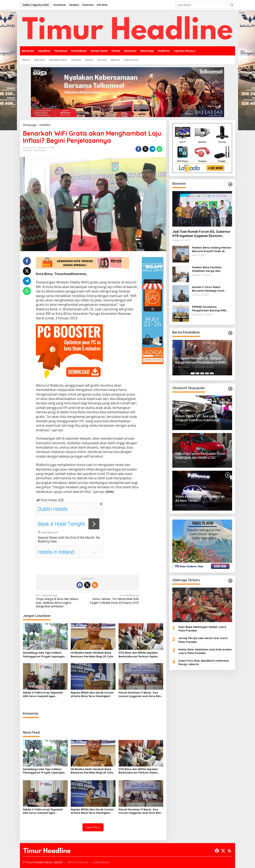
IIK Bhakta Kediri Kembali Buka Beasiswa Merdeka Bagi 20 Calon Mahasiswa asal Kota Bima (93, 654)
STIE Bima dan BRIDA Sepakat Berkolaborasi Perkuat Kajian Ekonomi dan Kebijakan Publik (138, 654)
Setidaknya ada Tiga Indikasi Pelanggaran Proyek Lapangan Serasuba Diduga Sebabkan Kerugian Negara (44, 654)
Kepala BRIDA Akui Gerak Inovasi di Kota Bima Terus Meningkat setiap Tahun (92, 694)
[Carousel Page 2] (197, 373)
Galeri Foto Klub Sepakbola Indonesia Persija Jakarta (204, 662)
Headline (28, 150)
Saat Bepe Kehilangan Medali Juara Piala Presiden (202, 629)
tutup (13, 12)
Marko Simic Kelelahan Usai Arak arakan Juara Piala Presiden (205, 651)
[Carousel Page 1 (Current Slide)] (193, 373)
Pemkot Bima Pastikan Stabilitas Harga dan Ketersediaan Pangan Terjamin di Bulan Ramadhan (211, 269)
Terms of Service (78, 862)
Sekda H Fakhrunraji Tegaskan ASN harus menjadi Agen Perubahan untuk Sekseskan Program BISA (43, 694)
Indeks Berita (101, 862)
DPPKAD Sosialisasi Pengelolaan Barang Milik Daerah (209, 309)
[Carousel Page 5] (212, 373)
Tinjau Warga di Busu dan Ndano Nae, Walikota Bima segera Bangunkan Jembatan (61, 601)
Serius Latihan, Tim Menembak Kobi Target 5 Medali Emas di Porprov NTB (114, 599)
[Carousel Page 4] (207, 373)
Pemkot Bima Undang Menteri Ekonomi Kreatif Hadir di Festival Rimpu (212, 249)
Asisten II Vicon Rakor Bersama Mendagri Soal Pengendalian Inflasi (208, 289)
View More (93, 827)
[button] (232, 5)
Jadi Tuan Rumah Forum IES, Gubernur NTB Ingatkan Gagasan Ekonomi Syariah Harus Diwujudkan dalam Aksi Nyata (201, 234)
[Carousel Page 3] (202, 373)
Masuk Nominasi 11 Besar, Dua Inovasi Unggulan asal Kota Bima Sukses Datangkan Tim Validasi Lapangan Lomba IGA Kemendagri (141, 694)
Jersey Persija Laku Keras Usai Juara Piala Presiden (203, 640)
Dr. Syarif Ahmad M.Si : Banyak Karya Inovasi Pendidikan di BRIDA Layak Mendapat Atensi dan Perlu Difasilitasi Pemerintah (202, 360)
